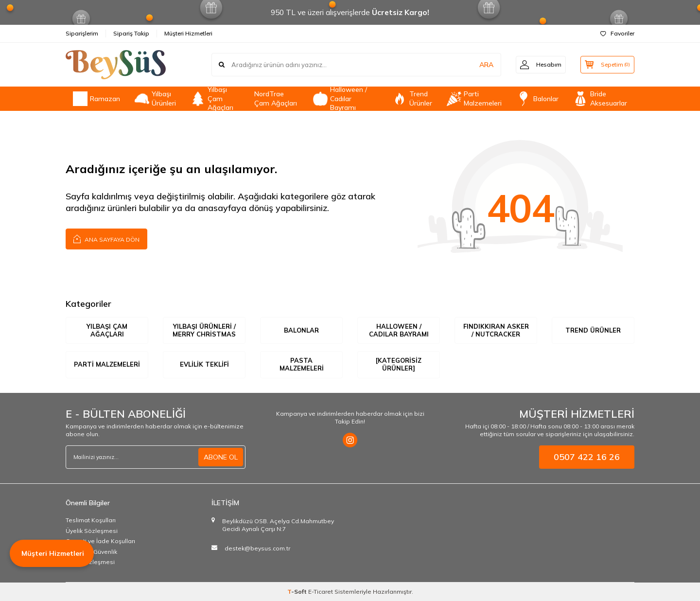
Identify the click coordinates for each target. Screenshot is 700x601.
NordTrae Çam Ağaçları (276, 98)
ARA (482, 65)
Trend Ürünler (412, 98)
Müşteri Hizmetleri (188, 33)
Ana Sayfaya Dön (106, 239)
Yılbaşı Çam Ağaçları (212, 99)
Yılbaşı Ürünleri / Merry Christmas (204, 330)
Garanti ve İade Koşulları (100, 541)
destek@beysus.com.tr (257, 548)
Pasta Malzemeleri (302, 365)
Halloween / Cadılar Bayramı (340, 99)
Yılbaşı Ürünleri (155, 98)
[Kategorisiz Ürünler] (399, 365)
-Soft (298, 592)
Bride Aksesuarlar (600, 98)
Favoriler (617, 33)
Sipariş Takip (131, 33)
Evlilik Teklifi (204, 364)
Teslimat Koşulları (91, 520)
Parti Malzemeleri (474, 98)
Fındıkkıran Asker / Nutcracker (496, 330)
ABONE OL (221, 457)
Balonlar (537, 99)
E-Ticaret (321, 592)
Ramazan (96, 99)
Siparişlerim (82, 33)
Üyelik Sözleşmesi (92, 531)
